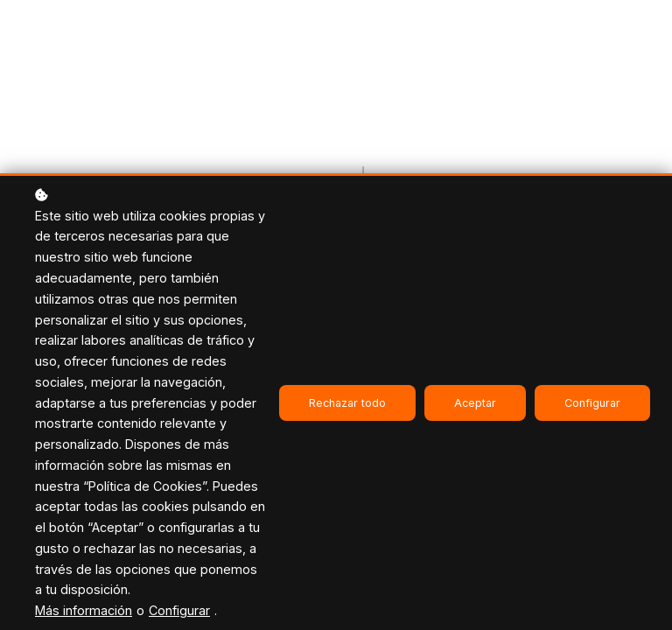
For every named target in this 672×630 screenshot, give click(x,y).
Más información (84, 610)
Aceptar (475, 403)
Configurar (179, 610)
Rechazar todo (347, 403)
